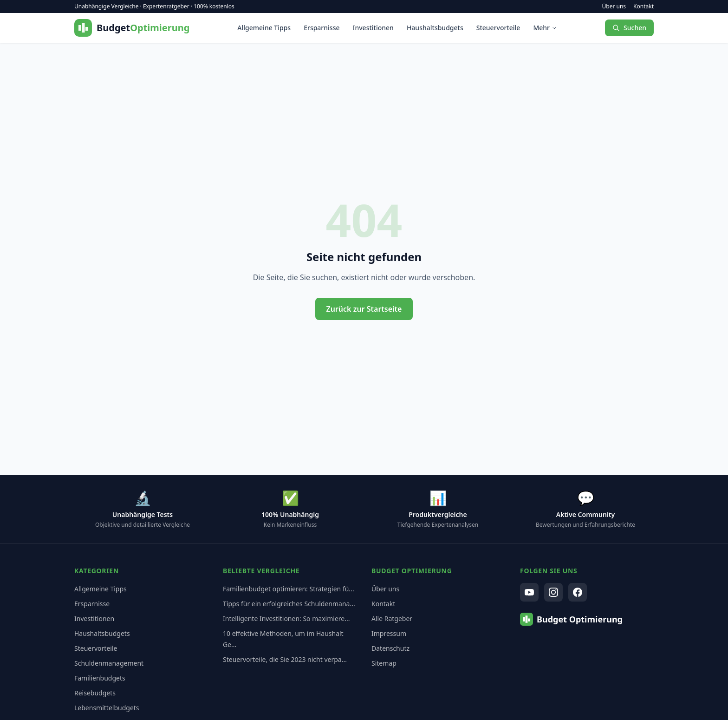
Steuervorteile (498, 28)
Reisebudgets (95, 693)
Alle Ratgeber (392, 619)
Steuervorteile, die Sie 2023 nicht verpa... (285, 659)
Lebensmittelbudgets (107, 708)
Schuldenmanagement (109, 663)
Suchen (629, 28)
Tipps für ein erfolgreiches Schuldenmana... (289, 604)
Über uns (614, 7)
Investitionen (373, 28)
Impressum (389, 633)
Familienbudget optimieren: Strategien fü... (289, 589)
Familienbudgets (100, 678)
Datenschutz (390, 648)
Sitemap (384, 663)
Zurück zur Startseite (364, 309)
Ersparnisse (322, 28)
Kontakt (643, 7)
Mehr (545, 28)
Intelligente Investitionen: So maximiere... (286, 619)
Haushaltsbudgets (435, 28)
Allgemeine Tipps (264, 28)
